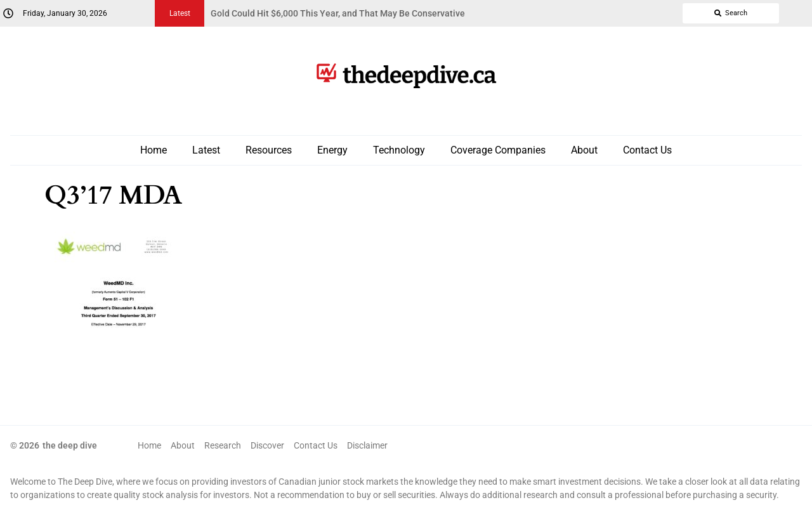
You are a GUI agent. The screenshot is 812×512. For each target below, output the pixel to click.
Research (223, 445)
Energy (332, 150)
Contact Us (647, 150)
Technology (399, 150)
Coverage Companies (498, 150)
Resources (269, 150)
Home (154, 150)
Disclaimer (367, 445)
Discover (267, 445)
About (584, 150)
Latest (206, 150)
